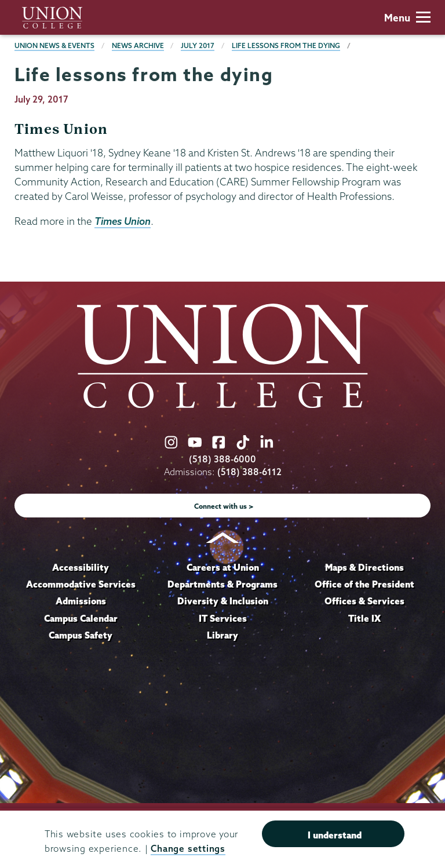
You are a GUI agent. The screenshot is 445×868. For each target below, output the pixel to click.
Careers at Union (223, 567)
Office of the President (364, 584)
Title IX (364, 618)
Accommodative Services (81, 584)
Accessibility (81, 567)
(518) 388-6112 (249, 472)
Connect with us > (224, 506)
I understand (335, 835)
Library (222, 635)
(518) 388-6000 (222, 459)
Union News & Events (54, 45)
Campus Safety (81, 635)
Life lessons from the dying (286, 45)
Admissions (81, 601)
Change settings (188, 849)
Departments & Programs (222, 584)
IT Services (223, 618)
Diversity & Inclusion (223, 601)
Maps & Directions (364, 567)
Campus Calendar (81, 618)
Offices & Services (364, 601)
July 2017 (198, 45)
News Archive (138, 45)
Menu (407, 18)
